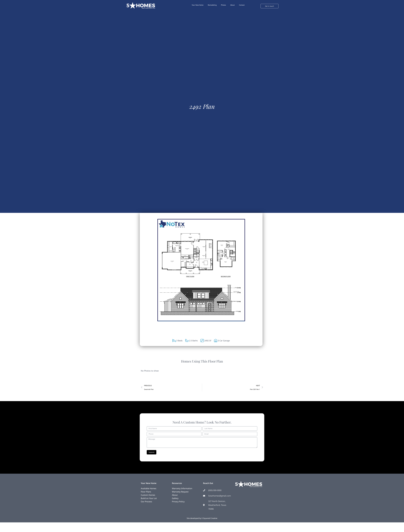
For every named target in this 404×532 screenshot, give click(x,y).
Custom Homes (148, 495)
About (232, 5)
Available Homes (149, 488)
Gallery (175, 498)
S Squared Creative (209, 518)
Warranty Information (182, 488)
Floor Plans (146, 492)
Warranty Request (180, 492)
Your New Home (198, 5)
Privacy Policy (178, 502)
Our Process (146, 502)
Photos (223, 5)
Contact (242, 5)
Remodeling (212, 5)
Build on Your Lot (149, 498)
